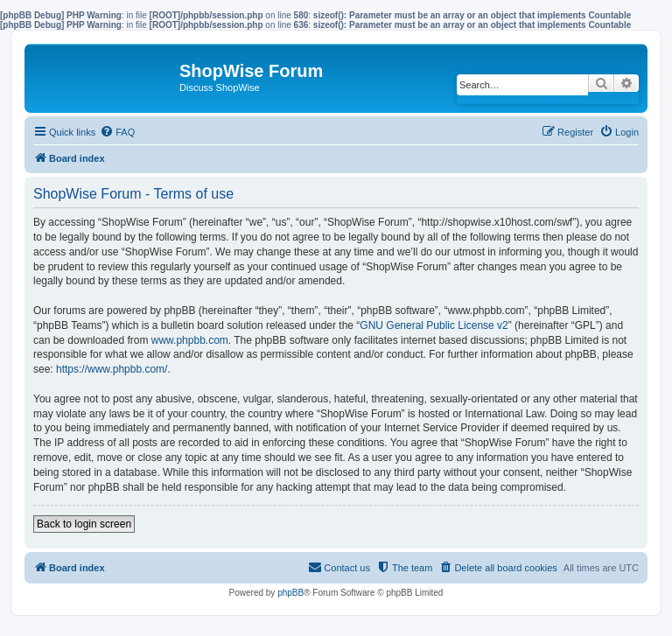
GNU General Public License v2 (434, 325)
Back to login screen (84, 524)
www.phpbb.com (190, 340)
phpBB (290, 593)
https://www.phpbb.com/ (112, 369)
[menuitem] (117, 132)
